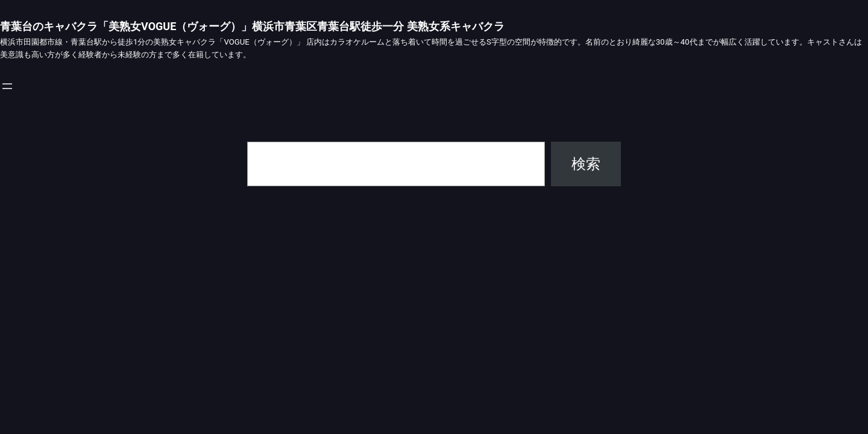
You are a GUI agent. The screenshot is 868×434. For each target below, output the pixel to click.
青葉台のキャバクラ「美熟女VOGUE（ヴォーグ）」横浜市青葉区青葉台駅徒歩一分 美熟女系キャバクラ (252, 26)
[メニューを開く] (7, 86)
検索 (586, 164)
